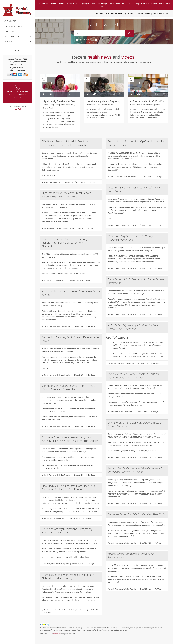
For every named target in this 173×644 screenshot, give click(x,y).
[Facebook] (15, 51)
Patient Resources (13, 26)
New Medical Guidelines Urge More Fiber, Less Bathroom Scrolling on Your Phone (68, 488)
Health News (84, 39)
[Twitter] (18, 51)
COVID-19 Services (12, 36)
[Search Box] (100, 33)
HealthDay (57, 634)
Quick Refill (130, 14)
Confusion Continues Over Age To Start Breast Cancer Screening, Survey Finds (68, 388)
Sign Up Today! (158, 14)
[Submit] (130, 33)
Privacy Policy (17, 109)
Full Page (92, 182)
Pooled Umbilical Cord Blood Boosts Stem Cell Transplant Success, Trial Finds (135, 470)
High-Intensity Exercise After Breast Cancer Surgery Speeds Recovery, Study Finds (60, 105)
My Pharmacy (10, 21)
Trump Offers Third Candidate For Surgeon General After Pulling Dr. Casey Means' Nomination (67, 243)
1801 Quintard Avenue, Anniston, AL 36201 (56, 4)
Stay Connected (12, 31)
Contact (8, 42)
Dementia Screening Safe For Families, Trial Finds (136, 514)
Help (107, 14)
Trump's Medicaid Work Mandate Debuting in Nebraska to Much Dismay (68, 577)
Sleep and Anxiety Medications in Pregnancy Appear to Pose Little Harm (67, 531)
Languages (98, 14)
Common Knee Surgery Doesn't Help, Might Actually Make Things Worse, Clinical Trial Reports (70, 439)
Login (169, 14)
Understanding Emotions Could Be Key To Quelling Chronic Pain (132, 238)
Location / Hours (144, 14)
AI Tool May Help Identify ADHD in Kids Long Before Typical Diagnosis (133, 327)
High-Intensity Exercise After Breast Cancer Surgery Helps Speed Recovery (66, 195)
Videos (100, 39)
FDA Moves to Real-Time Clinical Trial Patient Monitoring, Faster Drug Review (133, 376)
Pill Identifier (117, 14)
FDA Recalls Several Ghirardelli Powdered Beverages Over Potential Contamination (66, 143)
